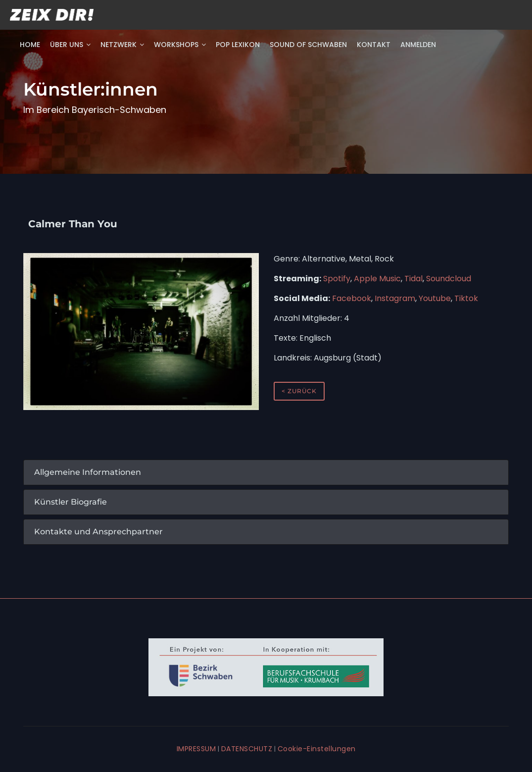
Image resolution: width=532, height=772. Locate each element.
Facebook (352, 298)
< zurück (299, 391)
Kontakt (374, 45)
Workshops (180, 45)
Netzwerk (122, 45)
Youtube (435, 298)
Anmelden (418, 45)
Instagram (395, 298)
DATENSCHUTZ (247, 749)
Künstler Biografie (71, 502)
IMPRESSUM (196, 749)
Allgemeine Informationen (88, 472)
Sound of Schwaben (308, 45)
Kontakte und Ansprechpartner (98, 532)
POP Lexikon (238, 45)
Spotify (337, 279)
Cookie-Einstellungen (317, 749)
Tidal (413, 279)
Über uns (70, 45)
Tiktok (466, 298)
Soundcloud (449, 279)
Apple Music (377, 279)
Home (30, 45)
